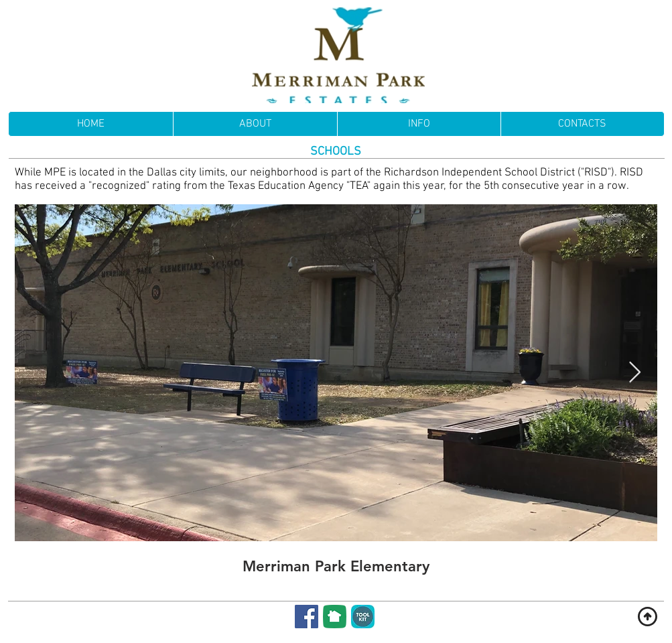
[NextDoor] (335, 617)
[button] (419, 124)
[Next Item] (635, 373)
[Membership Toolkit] (363, 617)
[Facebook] (307, 617)
